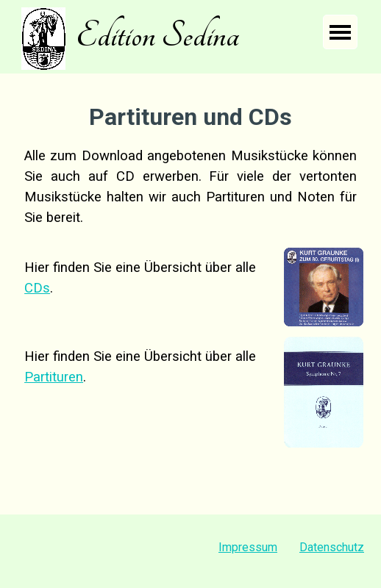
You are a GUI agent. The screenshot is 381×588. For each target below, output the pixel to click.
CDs (37, 288)
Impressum (248, 547)
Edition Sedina (157, 35)
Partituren (54, 377)
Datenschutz (332, 547)
